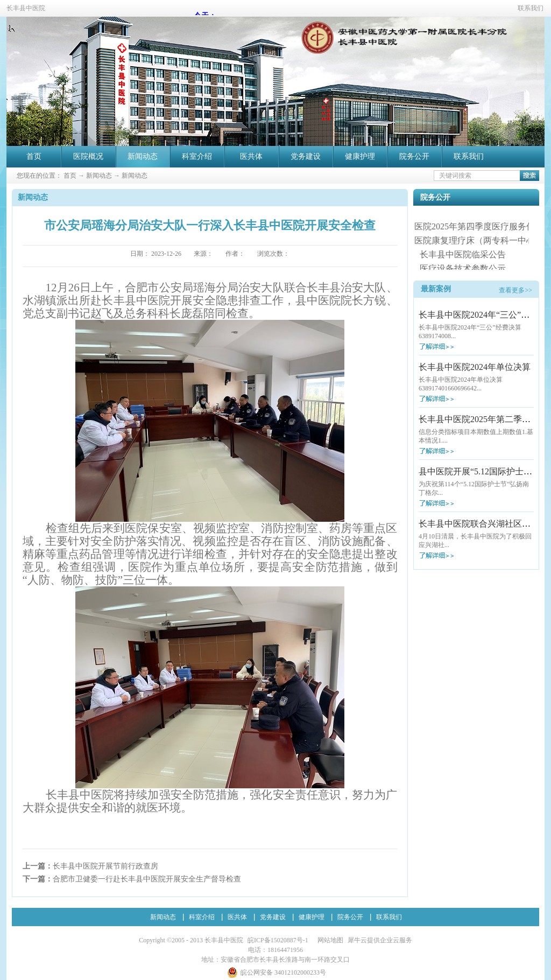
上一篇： (90, 866)
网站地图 (329, 940)
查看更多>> (515, 290)
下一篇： (132, 879)
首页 (34, 156)
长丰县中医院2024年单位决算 (475, 367)
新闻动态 (99, 176)
